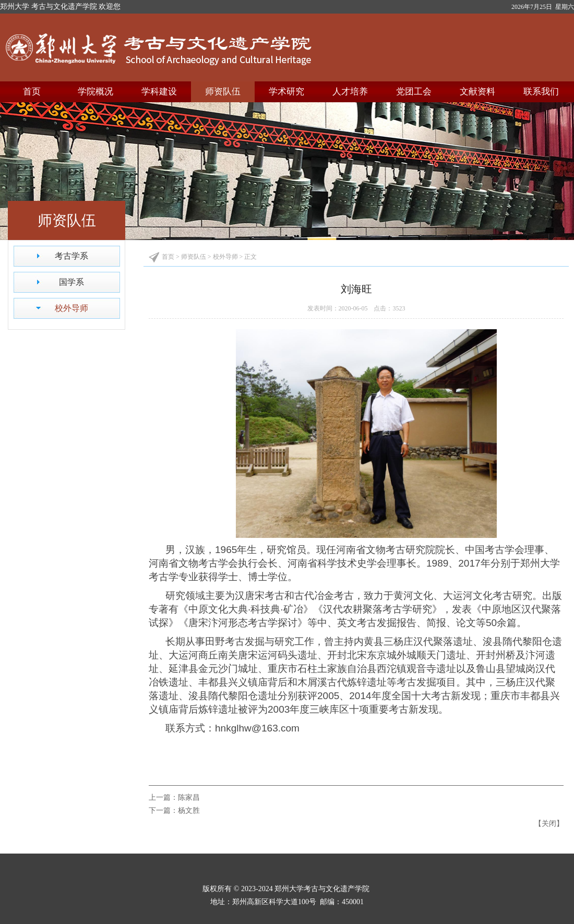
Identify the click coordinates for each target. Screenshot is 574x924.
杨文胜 (189, 811)
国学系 (71, 282)
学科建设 (159, 92)
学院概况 (95, 92)
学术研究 (286, 92)
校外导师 (71, 308)
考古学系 (71, 256)
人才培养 (350, 92)
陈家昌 (189, 797)
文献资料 (477, 92)
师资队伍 (223, 92)
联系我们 (541, 92)
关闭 (549, 824)
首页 (32, 92)
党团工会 (414, 92)
